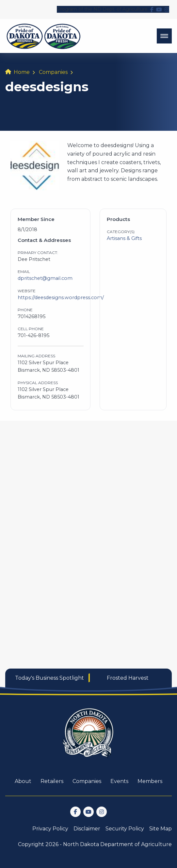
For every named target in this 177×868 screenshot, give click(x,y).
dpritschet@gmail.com (45, 278)
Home (22, 72)
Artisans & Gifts (124, 238)
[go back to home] (88, 737)
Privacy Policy (50, 829)
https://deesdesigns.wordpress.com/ (61, 298)
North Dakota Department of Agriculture (117, 844)
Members (150, 781)
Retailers (52, 781)
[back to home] (44, 36)
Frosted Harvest (128, 678)
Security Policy (125, 829)
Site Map (161, 829)
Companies (53, 72)
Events (119, 781)
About (23, 781)
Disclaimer (87, 829)
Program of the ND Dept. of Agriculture (102, 9)
